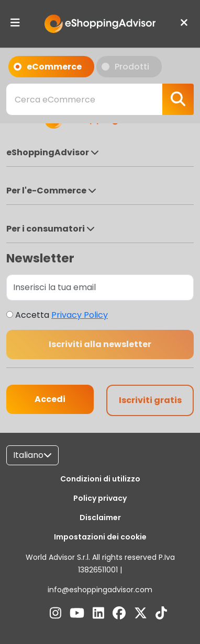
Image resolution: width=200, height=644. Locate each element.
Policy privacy (100, 498)
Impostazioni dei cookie (100, 537)
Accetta (62, 315)
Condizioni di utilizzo (100, 479)
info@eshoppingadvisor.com (100, 590)
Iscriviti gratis (150, 400)
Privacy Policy (80, 315)
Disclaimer (100, 517)
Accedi (50, 399)
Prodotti (129, 66)
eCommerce (51, 66)
